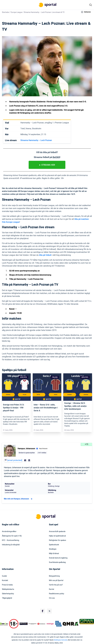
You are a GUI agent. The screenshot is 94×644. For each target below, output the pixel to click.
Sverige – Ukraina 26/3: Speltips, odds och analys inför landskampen (75, 406)
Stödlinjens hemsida (61, 640)
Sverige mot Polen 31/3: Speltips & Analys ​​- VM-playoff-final (14, 408)
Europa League (17, 12)
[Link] (16, 387)
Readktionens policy (57, 594)
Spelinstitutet (54, 545)
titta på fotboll (45, 255)
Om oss (52, 598)
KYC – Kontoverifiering (11, 540)
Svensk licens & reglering (58, 558)
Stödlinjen (53, 549)
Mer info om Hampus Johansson (18, 499)
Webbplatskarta (8, 589)
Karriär (52, 589)
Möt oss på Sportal (56, 580)
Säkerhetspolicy (8, 594)
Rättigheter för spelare (57, 540)
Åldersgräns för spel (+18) (12, 536)
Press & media (7, 585)
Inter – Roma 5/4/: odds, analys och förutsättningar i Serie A (46, 408)
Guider (4, 576)
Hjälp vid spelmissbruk (57, 536)
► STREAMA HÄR (47, 165)
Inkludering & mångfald (11, 545)
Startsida (5, 12)
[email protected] (15, 460)
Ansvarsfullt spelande (57, 532)
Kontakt (5, 580)
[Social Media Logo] (43, 611)
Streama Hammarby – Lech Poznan (36, 140)
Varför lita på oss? (56, 585)
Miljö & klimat (54, 554)
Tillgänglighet (7, 598)
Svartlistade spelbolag (57, 562)
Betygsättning (54, 576)
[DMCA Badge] (4, 624)
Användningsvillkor (9, 532)
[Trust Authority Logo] (24, 624)
